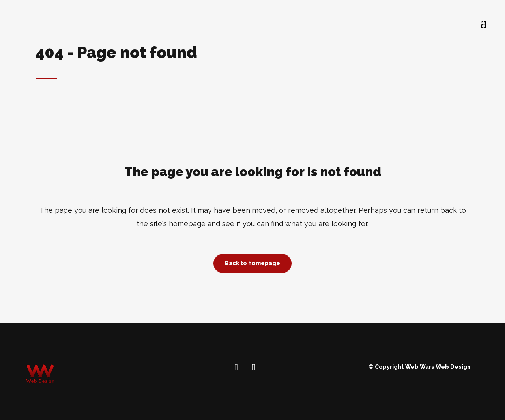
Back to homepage (252, 263)
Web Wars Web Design (438, 367)
